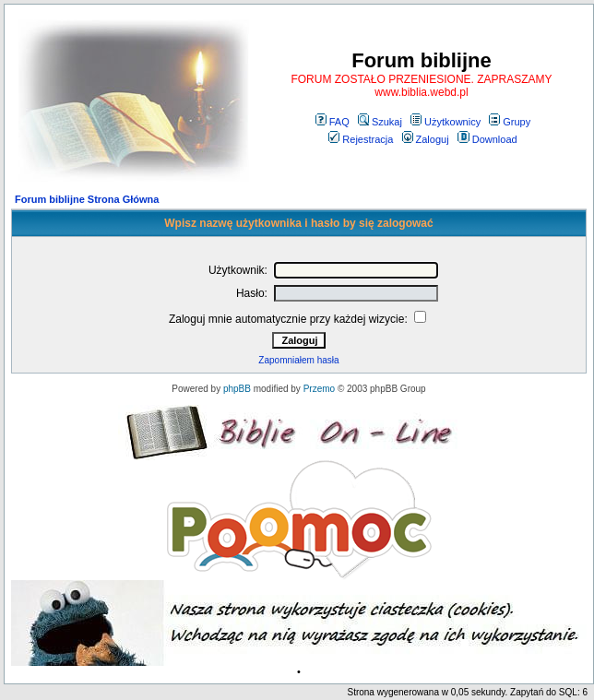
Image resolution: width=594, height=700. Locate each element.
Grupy (510, 122)
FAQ (333, 122)
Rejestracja (361, 139)
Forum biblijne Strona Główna (87, 199)
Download (487, 139)
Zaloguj (426, 139)
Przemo (319, 389)
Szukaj (380, 122)
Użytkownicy (445, 122)
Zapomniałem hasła (298, 360)
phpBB (237, 389)
